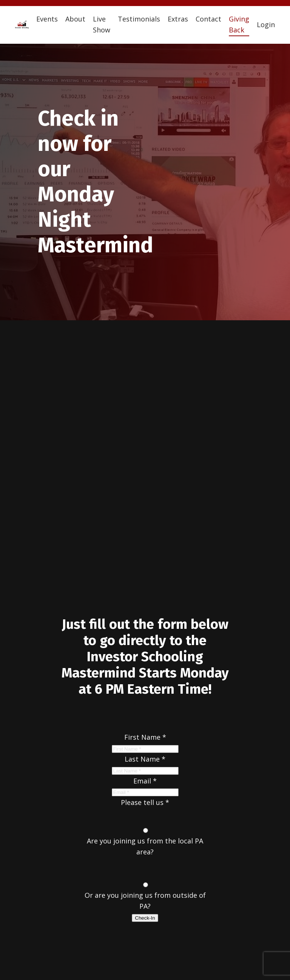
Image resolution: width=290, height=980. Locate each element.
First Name (145, 737)
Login (266, 25)
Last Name (145, 759)
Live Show (102, 24)
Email (145, 781)
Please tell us (145, 802)
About (75, 19)
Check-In (145, 918)
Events (47, 19)
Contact (208, 19)
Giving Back (239, 24)
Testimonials (139, 19)
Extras (178, 19)
